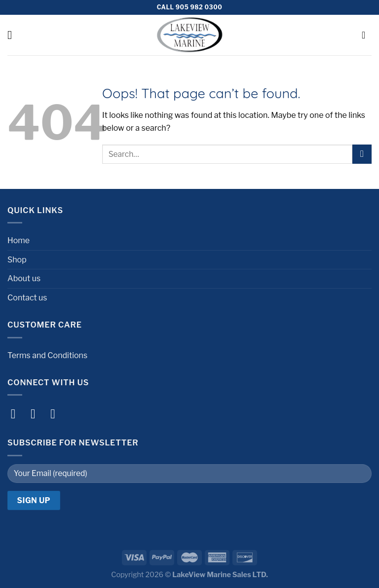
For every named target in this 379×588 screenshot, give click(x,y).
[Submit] (362, 154)
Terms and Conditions (47, 355)
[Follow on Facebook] (18, 414)
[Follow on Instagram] (37, 414)
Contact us (27, 298)
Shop (17, 260)
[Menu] (13, 35)
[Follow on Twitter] (57, 414)
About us (24, 278)
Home (19, 240)
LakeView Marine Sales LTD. (220, 575)
